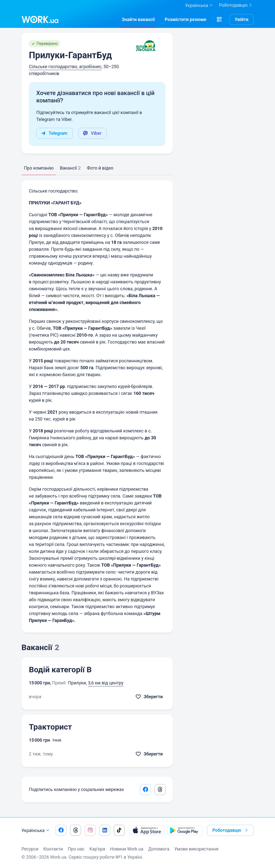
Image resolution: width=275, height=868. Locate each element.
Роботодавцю (236, 5)
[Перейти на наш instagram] (90, 830)
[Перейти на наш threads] (76, 830)
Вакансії (70, 168)
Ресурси (30, 849)
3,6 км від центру (106, 683)
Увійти (242, 19)
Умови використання (196, 849)
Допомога (159, 849)
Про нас (76, 849)
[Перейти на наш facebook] (61, 830)
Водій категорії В (60, 670)
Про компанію (39, 168)
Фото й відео (100, 168)
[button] (219, 19)
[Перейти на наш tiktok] (119, 830)
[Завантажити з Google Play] (185, 830)
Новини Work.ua (127, 849)
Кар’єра (97, 849)
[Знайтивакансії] (138, 19)
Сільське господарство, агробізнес (65, 67)
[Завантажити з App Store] (147, 830)
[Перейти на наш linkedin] (105, 830)
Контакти (53, 849)
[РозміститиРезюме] (186, 19)
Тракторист (50, 727)
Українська (36, 830)
